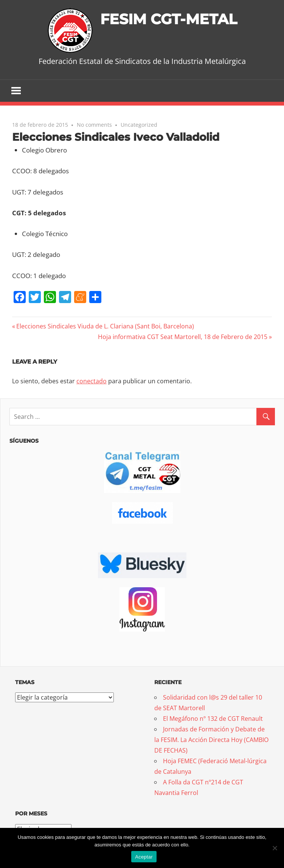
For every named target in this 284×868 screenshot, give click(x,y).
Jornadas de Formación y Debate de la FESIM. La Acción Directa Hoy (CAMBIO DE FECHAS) (211, 740)
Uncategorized (139, 125)
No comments (94, 125)
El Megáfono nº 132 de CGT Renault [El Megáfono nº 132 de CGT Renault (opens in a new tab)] (213, 719)
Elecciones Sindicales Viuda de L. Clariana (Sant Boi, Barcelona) (105, 326)
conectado (92, 381)
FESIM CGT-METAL (168, 19)
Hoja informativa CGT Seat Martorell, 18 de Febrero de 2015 (183, 337)
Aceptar (144, 857)
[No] (275, 848)
